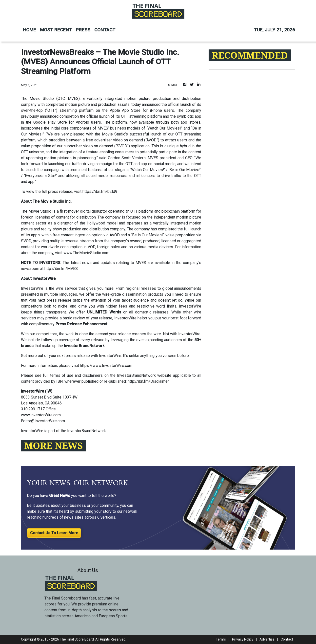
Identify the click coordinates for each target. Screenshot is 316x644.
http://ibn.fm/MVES (61, 269)
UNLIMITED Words (104, 312)
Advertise (267, 639)
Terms (221, 639)
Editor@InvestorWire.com (43, 421)
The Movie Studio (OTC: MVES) (50, 99)
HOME (30, 30)
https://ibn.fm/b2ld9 (100, 191)
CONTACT (105, 30)
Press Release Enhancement (81, 324)
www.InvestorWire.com (41, 415)
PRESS (83, 30)
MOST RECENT (56, 30)
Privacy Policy (243, 639)
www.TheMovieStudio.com (86, 253)
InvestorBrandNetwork (87, 431)
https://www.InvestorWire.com (106, 366)
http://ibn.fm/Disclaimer (148, 381)
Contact (287, 639)
